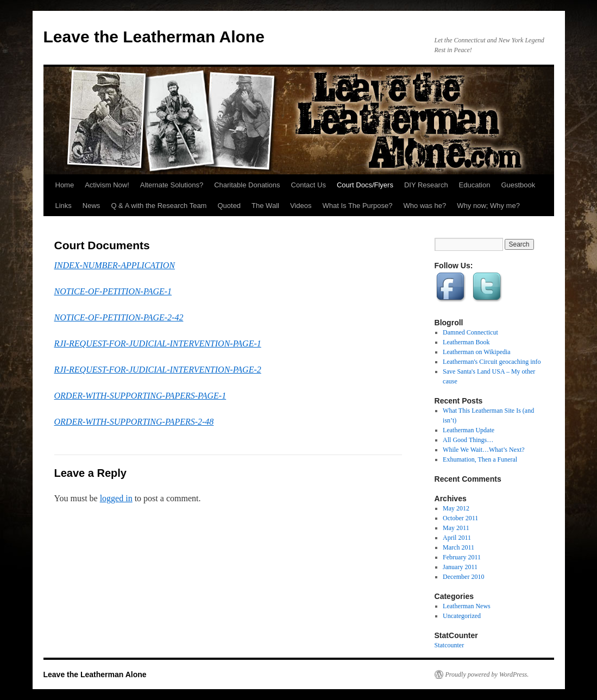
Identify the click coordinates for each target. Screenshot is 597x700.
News (92, 206)
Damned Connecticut (470, 332)
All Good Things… (468, 440)
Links (64, 206)
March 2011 (458, 547)
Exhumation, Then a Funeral (480, 459)
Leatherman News (467, 606)
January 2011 (460, 567)
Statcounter (450, 645)
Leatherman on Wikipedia (477, 352)
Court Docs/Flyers (365, 185)
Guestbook (518, 185)
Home (65, 185)
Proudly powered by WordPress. (487, 674)
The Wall (265, 206)
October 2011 (460, 518)
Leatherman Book (466, 342)
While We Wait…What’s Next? (484, 450)
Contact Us (309, 185)
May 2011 (456, 528)
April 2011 (457, 538)
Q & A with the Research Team (159, 206)
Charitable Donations (247, 185)
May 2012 (456, 508)
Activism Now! (107, 185)
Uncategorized (462, 616)
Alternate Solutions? (172, 185)
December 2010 (463, 577)
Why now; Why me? (488, 206)
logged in (116, 498)
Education (475, 185)
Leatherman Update (469, 430)
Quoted (229, 206)
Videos (301, 206)
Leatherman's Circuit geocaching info (492, 362)
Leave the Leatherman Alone (154, 37)
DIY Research (426, 185)
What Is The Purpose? (357, 206)
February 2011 (462, 557)
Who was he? (425, 206)
